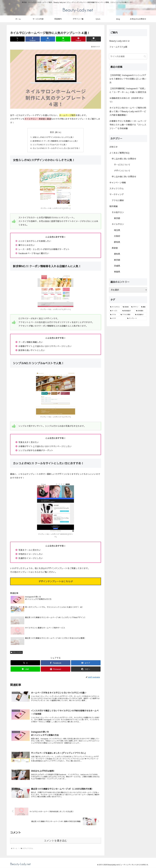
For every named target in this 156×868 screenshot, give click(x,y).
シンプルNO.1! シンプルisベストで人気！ (50, 145)
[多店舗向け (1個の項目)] (141, 315)
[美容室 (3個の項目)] (126, 307)
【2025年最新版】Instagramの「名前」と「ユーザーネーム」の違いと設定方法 (128, 90)
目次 (52, 132)
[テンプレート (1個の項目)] (137, 318)
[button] (86, 669)
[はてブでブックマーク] (48, 39)
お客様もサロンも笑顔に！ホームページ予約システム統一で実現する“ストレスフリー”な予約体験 (128, 125)
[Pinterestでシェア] (78, 39)
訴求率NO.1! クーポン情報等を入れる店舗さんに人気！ (56, 141)
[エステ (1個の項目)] (117, 318)
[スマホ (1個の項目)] (114, 315)
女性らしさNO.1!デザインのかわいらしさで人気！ (53, 137)
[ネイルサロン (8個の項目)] (115, 307)
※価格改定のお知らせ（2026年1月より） (127, 100)
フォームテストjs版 (118, 47)
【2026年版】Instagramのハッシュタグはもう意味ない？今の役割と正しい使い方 (128, 79)
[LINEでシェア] (63, 39)
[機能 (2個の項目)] (144, 307)
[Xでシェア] (17, 39)
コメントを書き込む (56, 841)
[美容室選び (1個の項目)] (128, 311)
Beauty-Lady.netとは (120, 41)
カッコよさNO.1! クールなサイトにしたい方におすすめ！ (56, 148)
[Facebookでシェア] (33, 39)
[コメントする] (94, 39)
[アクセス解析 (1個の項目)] (127, 315)
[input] (128, 56)
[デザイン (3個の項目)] (135, 307)
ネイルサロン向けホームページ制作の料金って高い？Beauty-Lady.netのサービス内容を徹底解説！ (128, 111)
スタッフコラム (16, 652)
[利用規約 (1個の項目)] (141, 311)
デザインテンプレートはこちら (56, 581)
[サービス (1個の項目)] (115, 311)
